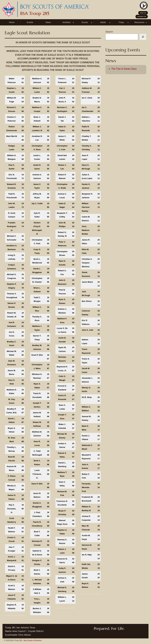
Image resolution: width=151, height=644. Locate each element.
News (48, 22)
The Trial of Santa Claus (124, 69)
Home (12, 22)
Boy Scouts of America (33, 640)
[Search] (143, 37)
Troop (121, 22)
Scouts (85, 22)
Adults (103, 22)
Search (109, 32)
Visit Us (143, 13)
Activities (66, 22)
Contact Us (142, 17)
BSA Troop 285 (35, 13)
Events (30, 22)
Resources (139, 22)
